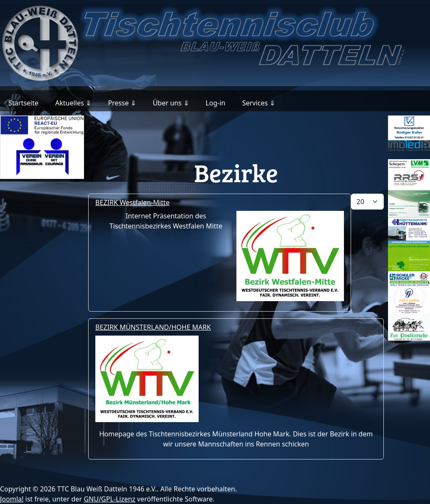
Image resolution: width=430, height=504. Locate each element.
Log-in (216, 103)
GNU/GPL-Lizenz (109, 499)
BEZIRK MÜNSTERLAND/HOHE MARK (153, 327)
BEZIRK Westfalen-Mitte (132, 202)
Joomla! (12, 499)
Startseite (24, 103)
